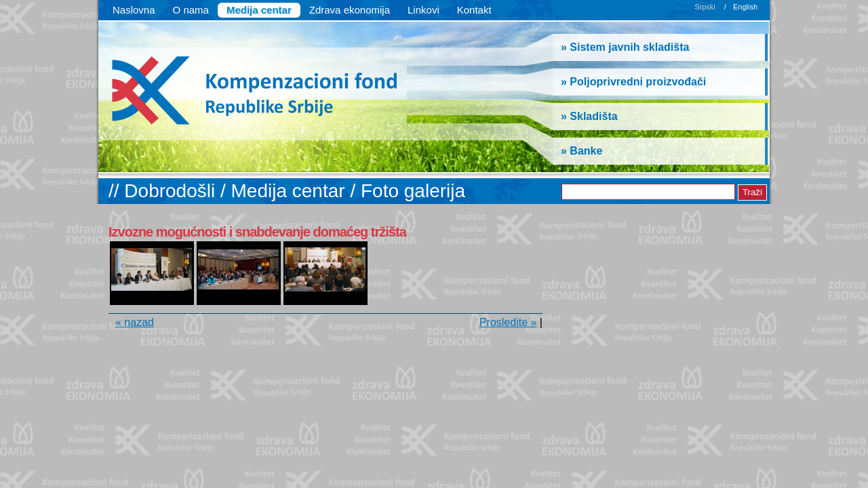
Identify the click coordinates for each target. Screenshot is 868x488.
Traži (752, 192)
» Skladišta (589, 116)
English (745, 7)
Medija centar (259, 10)
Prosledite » (508, 322)
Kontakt (474, 10)
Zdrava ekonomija (350, 10)
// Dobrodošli (164, 191)
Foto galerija (413, 191)
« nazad (135, 322)
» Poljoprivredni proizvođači (633, 82)
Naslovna (134, 10)
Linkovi (423, 10)
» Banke (581, 151)
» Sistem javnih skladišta (625, 47)
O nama (191, 10)
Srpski (705, 7)
